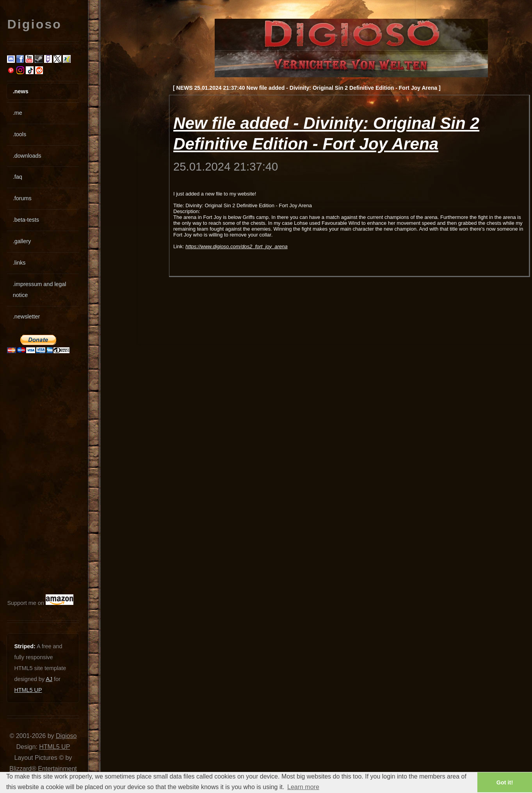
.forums (22, 198)
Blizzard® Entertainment (43, 769)
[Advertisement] (30, 474)
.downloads (27, 156)
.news (21, 91)
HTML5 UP (28, 690)
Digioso (66, 736)
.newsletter (27, 316)
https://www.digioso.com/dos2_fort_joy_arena (237, 246)
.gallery (22, 241)
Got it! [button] (505, 782)
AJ (49, 679)
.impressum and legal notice (40, 290)
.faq (18, 177)
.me (18, 113)
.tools (20, 134)
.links (19, 263)
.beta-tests (26, 220)
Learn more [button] (303, 787)
